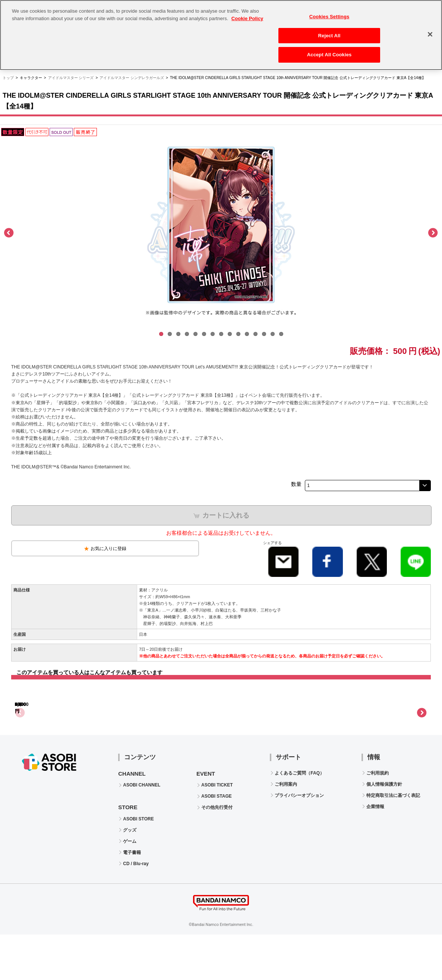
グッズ (130, 876)
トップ (8, 78)
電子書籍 (132, 898)
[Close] (430, 30)
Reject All (329, 31)
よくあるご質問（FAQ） (299, 819)
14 (273, 334)
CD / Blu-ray (136, 909)
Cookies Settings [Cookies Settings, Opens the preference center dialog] (329, 12)
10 (238, 334)
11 (247, 334)
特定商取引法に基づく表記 (393, 841)
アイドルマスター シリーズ (71, 78)
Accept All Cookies (329, 51)
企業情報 (375, 852)
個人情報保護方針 (384, 830)
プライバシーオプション (299, 841)
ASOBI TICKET (217, 830)
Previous (9, 233)
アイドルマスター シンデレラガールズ (132, 78)
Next (433, 233)
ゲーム (130, 887)
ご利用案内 (286, 830)
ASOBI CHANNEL (142, 830)
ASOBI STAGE (217, 842)
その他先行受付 (217, 853)
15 (281, 334)
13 (264, 334)
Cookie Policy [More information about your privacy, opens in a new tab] (247, 14)
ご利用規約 (378, 819)
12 (255, 334)
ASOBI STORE (138, 864)
